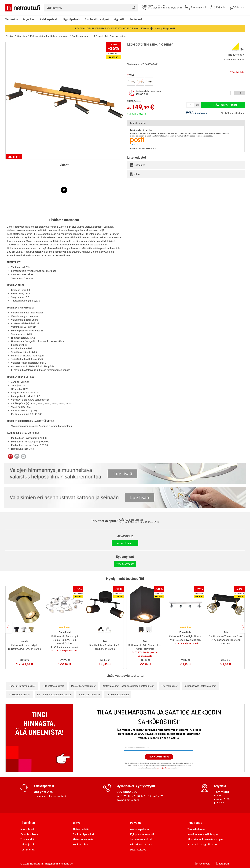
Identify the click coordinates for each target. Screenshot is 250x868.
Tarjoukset (29, 19)
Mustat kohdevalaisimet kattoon (54, 694)
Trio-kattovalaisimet (19, 694)
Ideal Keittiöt (138, 850)
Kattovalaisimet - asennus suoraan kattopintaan (128, 686)
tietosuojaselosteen (164, 768)
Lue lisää (134, 145)
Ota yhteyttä (43, 792)
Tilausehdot (27, 839)
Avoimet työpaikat (83, 834)
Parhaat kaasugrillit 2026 (203, 844)
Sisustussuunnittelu (142, 839)
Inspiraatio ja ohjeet (97, 19)
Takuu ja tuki (28, 844)
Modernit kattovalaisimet (22, 686)
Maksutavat (27, 829)
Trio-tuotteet (235, 55)
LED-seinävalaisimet (118, 694)
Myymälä (220, 786)
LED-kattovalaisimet (53, 686)
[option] (131, 82)
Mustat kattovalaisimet (83, 686)
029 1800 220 (127, 792)
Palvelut (136, 823)
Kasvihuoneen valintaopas (203, 834)
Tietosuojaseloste (83, 839)
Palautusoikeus (29, 834)
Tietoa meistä (81, 829)
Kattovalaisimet (39, 36)
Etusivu (10, 36)
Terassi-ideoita (196, 829)
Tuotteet (10, 19)
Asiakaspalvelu (49, 19)
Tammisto (222, 792)
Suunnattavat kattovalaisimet (200, 686)
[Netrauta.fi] (23, 8)
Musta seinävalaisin (89, 694)
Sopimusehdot (81, 844)
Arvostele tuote (125, 543)
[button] (147, 94)
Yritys (77, 823)
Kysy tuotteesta (125, 564)
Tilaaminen (28, 823)
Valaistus (22, 36)
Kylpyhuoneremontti (142, 834)
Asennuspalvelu (139, 829)
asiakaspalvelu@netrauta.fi (50, 796)
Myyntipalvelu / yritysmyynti (136, 786)
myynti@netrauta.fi (128, 800)
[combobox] (91, 8)
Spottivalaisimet (81, 36)
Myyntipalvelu (72, 19)
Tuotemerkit (137, 19)
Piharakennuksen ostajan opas (205, 839)
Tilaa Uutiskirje (159, 757)
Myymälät (120, 19)
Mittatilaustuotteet (141, 844)
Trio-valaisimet (169, 686)
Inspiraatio (195, 823)
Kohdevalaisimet (60, 36)
